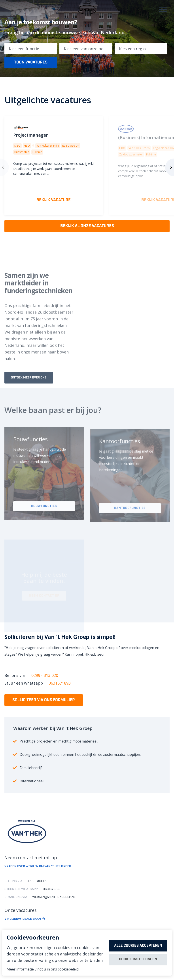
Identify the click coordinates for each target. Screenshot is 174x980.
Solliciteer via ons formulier (44, 701)
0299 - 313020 (37, 883)
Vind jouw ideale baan (23, 921)
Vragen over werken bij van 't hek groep (38, 868)
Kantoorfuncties (130, 521)
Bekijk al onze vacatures (87, 226)
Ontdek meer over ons (29, 391)
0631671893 (60, 684)
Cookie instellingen (138, 960)
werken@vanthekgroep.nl (54, 899)
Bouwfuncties (44, 520)
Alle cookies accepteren (138, 945)
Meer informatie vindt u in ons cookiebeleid (43, 969)
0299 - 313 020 (45, 676)
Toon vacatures (31, 62)
